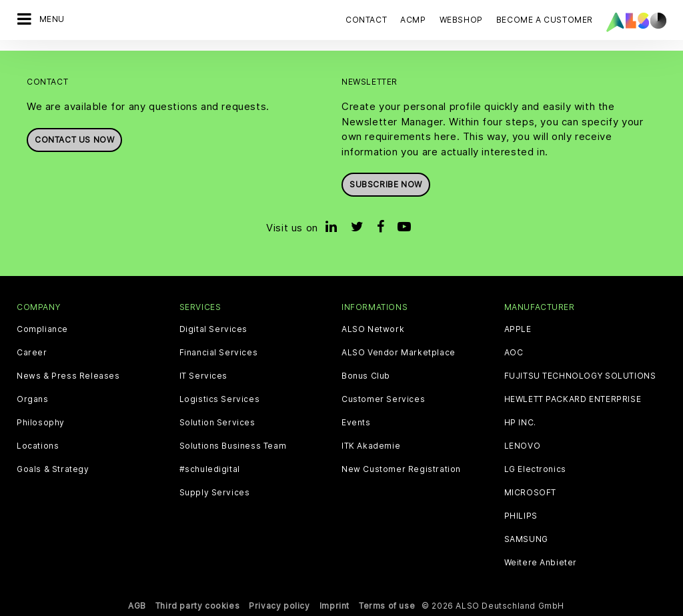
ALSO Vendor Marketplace (399, 353)
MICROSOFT (530, 493)
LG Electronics (535, 469)
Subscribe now (386, 184)
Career (32, 353)
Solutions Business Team (233, 446)
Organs (33, 399)
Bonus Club (366, 376)
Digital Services (214, 329)
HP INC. (520, 423)
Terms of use (387, 606)
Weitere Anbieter (541, 563)
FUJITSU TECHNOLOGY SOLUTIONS (580, 376)
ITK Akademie (371, 446)
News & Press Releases (68, 376)
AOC (514, 353)
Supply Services (215, 493)
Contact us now (74, 140)
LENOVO (523, 446)
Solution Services (217, 423)
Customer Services (383, 399)
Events (356, 423)
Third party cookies (197, 606)
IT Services (204, 376)
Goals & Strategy (53, 469)
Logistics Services (220, 399)
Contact (366, 20)
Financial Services (219, 353)
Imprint (334, 606)
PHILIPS (521, 516)
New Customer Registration (401, 469)
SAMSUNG (526, 539)
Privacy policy (279, 606)
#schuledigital (210, 469)
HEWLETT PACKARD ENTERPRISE (573, 399)
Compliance (42, 329)
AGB (137, 606)
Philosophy (41, 423)
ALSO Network (373, 329)
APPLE (518, 329)
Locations (38, 446)
